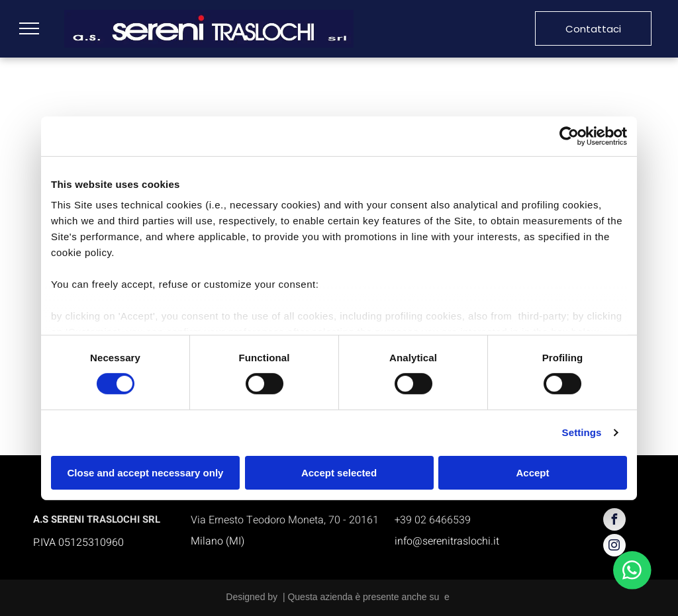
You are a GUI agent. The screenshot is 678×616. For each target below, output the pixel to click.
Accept (532, 473)
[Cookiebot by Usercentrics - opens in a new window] (569, 136)
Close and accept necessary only (146, 473)
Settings (582, 432)
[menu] (29, 28)
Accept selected (339, 473)
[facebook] (614, 521)
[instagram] (614, 547)
